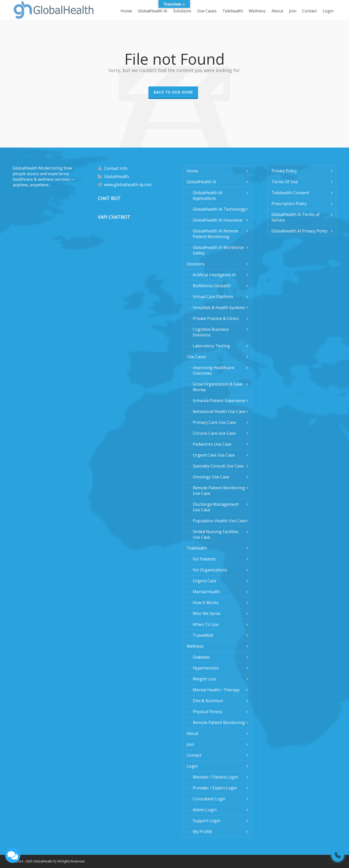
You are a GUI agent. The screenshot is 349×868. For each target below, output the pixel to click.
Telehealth (197, 548)
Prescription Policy (289, 204)
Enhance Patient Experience (219, 401)
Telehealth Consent (290, 193)
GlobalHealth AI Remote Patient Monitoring (215, 234)
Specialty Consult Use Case (218, 466)
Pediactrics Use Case (212, 444)
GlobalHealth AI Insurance (218, 220)
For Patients (204, 559)
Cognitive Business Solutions (211, 332)
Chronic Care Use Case (214, 433)
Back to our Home (173, 92)
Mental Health (206, 592)
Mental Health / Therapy (216, 690)
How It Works (206, 603)
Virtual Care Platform (213, 297)
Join (190, 744)
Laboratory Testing (211, 346)
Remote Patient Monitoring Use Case (219, 491)
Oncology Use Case (211, 477)
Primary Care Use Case (214, 422)
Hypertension (206, 668)
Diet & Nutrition (208, 701)
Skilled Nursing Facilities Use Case (216, 534)
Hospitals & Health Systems (219, 308)
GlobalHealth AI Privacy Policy (299, 231)
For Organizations (210, 570)
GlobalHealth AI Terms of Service (296, 217)
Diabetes (201, 657)
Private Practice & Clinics (216, 318)
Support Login (207, 821)
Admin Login (205, 810)
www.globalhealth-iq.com (128, 185)
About (192, 733)
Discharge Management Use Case (216, 507)
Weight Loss (205, 679)
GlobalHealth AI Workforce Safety (218, 250)
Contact (194, 755)
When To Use (206, 624)
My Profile (202, 831)
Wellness (195, 646)
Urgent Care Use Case (214, 455)
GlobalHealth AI (201, 182)
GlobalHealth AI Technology (219, 209)
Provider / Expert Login (215, 788)
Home (192, 171)
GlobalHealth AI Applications (208, 195)
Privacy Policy (284, 171)
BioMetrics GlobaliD (212, 286)
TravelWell (203, 635)
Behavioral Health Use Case (219, 411)
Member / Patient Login (215, 777)
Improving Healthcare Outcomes (214, 370)
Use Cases (196, 357)
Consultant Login (209, 799)
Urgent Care (205, 581)
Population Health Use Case (219, 521)
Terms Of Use (285, 182)
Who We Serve (207, 613)
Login (192, 766)
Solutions (196, 264)
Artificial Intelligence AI (214, 275)
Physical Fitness (208, 712)
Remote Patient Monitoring (219, 722)
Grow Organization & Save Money (218, 387)
